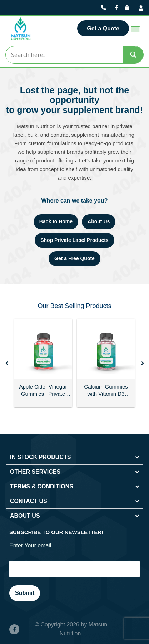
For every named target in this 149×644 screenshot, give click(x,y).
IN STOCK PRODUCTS (40, 457)
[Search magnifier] (133, 55)
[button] (7, 363)
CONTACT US (29, 501)
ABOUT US (25, 516)
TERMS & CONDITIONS (42, 486)
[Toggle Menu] (135, 29)
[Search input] (64, 55)
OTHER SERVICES (35, 472)
